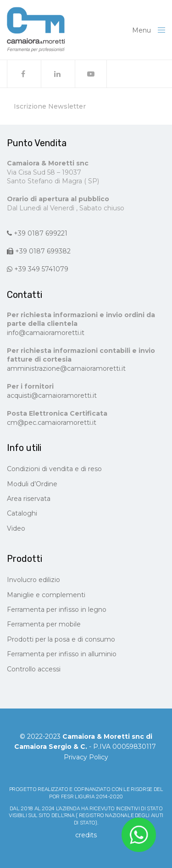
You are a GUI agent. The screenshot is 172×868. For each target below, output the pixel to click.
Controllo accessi (34, 669)
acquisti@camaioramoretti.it (52, 396)
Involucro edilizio (33, 580)
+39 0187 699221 (37, 233)
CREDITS (86, 835)
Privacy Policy (86, 757)
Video (16, 528)
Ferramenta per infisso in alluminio (62, 654)
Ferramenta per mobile (44, 624)
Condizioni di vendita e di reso (54, 469)
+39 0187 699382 (39, 251)
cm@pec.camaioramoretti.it (52, 423)
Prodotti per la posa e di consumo (61, 639)
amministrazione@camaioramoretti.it (66, 368)
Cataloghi (22, 513)
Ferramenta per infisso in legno (57, 610)
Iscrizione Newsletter (50, 106)
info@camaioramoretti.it (46, 333)
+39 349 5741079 (38, 269)
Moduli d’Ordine (32, 484)
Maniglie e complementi (46, 595)
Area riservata (29, 499)
